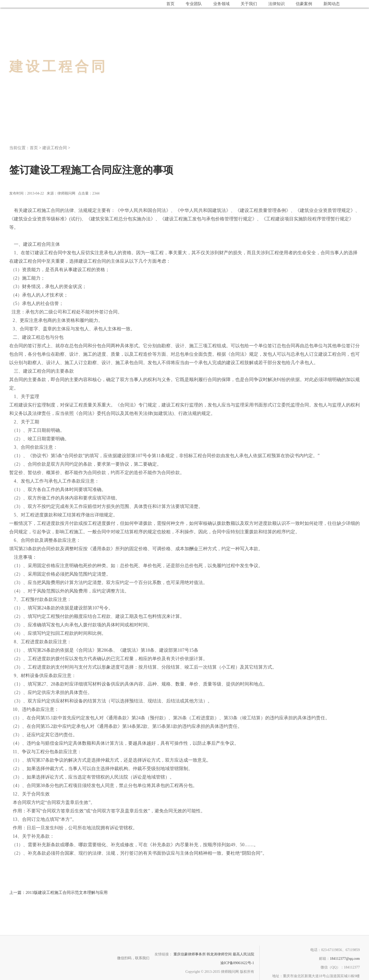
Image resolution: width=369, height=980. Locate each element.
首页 (34, 148)
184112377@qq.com (345, 959)
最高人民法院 (243, 954)
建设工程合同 (55, 148)
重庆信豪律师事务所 (190, 954)
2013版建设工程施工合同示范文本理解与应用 (58, 892)
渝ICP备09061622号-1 (237, 963)
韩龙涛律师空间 (219, 954)
